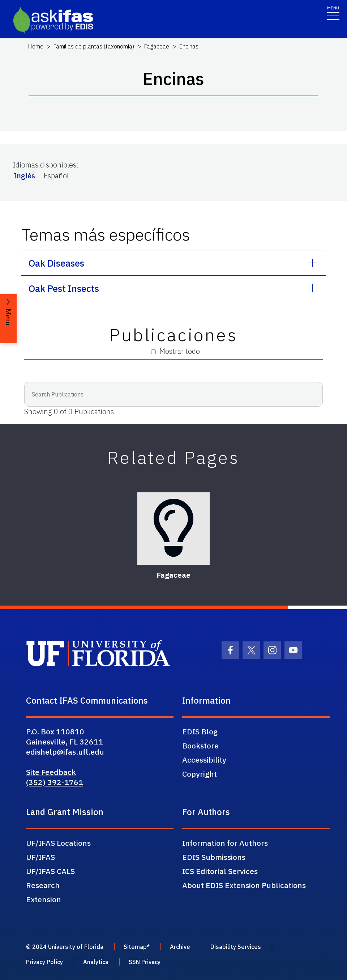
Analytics (96, 962)
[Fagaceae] (173, 529)
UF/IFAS (40, 857)
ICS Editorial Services (220, 871)
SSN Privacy (145, 962)
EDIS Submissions (214, 857)
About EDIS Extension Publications (244, 885)
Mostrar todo (175, 351)
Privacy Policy (44, 962)
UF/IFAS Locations (58, 843)
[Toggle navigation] (333, 12)
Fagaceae (157, 46)
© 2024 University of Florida (65, 947)
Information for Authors (225, 843)
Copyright (200, 774)
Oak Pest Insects (64, 288)
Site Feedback (51, 772)
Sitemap (135, 947)
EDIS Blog (200, 731)
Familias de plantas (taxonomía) (94, 46)
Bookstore (200, 746)
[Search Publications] (173, 394)
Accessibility (204, 760)
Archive (180, 947)
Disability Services (236, 947)
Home (36, 46)
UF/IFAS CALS (50, 871)
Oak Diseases (56, 263)
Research (43, 885)
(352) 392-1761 (55, 782)
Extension (44, 899)
